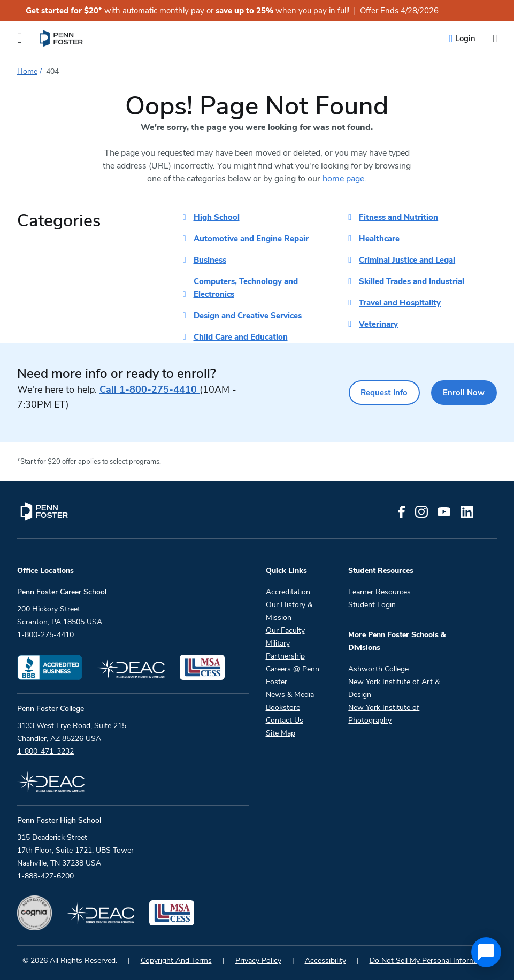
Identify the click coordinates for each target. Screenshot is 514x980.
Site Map (281, 733)
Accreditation (288, 592)
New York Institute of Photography (384, 714)
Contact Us (285, 720)
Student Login (372, 605)
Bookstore (283, 707)
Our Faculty (285, 630)
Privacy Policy (258, 960)
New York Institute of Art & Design (394, 688)
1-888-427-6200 (45, 876)
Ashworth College (378, 669)
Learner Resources (379, 592)
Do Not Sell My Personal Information (431, 960)
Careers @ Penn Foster (293, 675)
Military (278, 643)
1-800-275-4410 (149, 389)
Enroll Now (464, 393)
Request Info (383, 393)
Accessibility (325, 960)
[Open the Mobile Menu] (20, 39)
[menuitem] (62, 39)
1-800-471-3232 (45, 751)
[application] (486, 952)
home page (343, 179)
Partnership (285, 656)
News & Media (290, 695)
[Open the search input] (495, 39)
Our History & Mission (289, 611)
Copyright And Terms (176, 960)
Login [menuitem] (465, 39)
